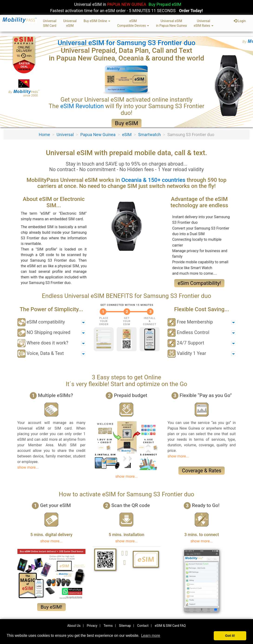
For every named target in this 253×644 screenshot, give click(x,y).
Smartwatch (149, 135)
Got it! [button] (230, 636)
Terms (108, 626)
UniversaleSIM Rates (204, 23)
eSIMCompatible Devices (133, 23)
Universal (65, 135)
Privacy (92, 626)
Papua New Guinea (98, 135)
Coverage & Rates (202, 471)
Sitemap (125, 626)
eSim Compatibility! (199, 283)
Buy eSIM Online (97, 21)
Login (240, 21)
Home (44, 135)
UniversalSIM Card (50, 23)
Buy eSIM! (51, 607)
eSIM (127, 135)
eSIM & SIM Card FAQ (170, 626)
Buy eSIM (127, 123)
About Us (74, 626)
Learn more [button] (151, 636)
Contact (143, 626)
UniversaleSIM (70, 23)
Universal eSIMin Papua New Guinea (171, 23)
